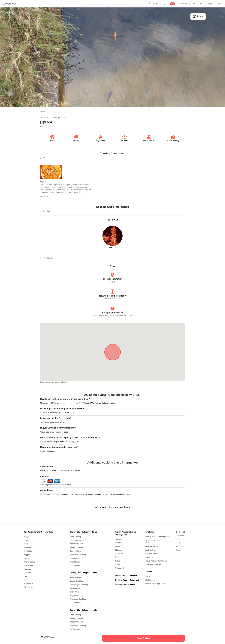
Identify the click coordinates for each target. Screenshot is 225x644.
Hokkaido (28, 551)
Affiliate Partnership (154, 565)
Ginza (117, 565)
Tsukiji (118, 557)
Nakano (118, 561)
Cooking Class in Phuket (125, 585)
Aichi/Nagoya (30, 562)
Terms (178, 550)
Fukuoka (28, 547)
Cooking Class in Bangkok (126, 575)
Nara (26, 576)
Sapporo (28, 555)
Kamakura (28, 569)
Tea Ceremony (75, 566)
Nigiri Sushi (150, 580)
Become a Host (152, 554)
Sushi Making (75, 537)
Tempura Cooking (77, 540)
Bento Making (75, 551)
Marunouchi (120, 568)
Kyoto (27, 540)
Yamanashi (29, 584)
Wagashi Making (76, 544)
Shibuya (118, 550)
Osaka (27, 544)
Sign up (210, 4)
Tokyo (27, 537)
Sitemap (179, 547)
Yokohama (28, 566)
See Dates (143, 638)
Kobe (26, 580)
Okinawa (28, 573)
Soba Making (75, 562)
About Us (149, 557)
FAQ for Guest (151, 550)
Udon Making (75, 592)
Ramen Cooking (76, 547)
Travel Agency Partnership (156, 561)
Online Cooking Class (164, 4)
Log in (220, 4)
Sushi (148, 576)
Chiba (27, 558)
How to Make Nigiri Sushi (156, 584)
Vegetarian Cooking (78, 555)
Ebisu (117, 546)
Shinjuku (119, 539)
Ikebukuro (119, 554)
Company (180, 536)
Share (198, 16)
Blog (178, 543)
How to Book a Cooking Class (158, 537)
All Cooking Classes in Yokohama (113, 507)
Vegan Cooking (76, 558)
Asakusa (119, 543)
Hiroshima (28, 587)
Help (201, 4)
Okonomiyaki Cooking (79, 585)
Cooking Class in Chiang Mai (127, 580)
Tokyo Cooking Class (187, 4)
